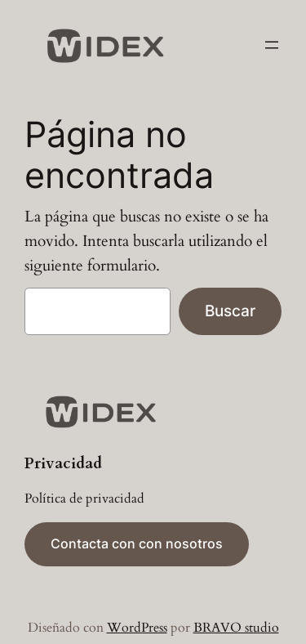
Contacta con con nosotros (137, 543)
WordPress (137, 628)
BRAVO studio (236, 628)
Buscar (230, 311)
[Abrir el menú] (272, 45)
